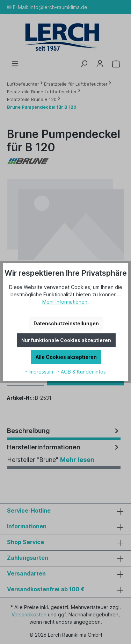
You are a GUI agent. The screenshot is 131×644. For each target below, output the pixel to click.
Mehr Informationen (65, 302)
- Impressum (40, 372)
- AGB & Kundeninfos (82, 372)
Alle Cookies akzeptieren (66, 357)
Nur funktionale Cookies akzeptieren (66, 340)
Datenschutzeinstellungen (66, 323)
